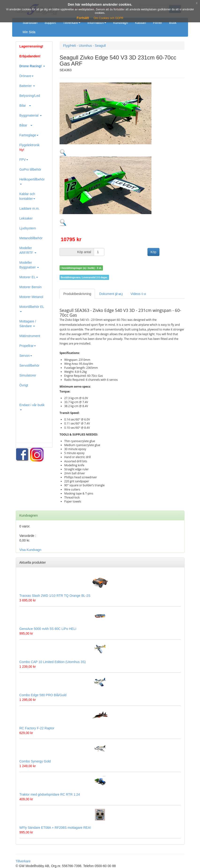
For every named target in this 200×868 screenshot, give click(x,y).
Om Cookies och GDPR (108, 18)
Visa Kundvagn (30, 550)
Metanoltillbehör (31, 238)
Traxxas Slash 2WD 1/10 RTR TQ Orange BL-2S (55, 596)
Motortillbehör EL (32, 308)
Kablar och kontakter (27, 196)
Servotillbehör (30, 365)
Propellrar (28, 346)
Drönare (27, 76)
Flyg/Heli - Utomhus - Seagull (84, 46)
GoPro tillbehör (30, 169)
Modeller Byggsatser (29, 265)
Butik (173, 23)
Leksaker (26, 218)
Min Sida (29, 32)
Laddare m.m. (30, 208)
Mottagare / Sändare (28, 324)
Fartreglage (29, 135)
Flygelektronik (30, 147)
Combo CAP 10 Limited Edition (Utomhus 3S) (53, 662)
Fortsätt (83, 18)
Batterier (27, 86)
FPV (24, 160)
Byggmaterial (31, 115)
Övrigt (24, 385)
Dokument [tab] (111, 294)
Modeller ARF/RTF (28, 250)
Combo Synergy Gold (35, 761)
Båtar (26, 125)
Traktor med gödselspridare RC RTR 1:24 (50, 794)
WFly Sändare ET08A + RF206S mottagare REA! (55, 828)
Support (50, 23)
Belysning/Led (30, 96)
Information (97, 23)
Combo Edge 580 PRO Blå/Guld (43, 695)
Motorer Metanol (31, 297)
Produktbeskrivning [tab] (77, 294)
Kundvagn (121, 23)
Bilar (25, 106)
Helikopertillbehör (32, 181)
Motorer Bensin (31, 287)
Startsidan (30, 23)
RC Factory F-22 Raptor (37, 728)
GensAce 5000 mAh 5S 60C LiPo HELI (48, 629)
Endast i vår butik (32, 407)
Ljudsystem (28, 228)
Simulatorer (28, 375)
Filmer (157, 23)
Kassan (141, 23)
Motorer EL (29, 277)
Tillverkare (72, 23)
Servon (26, 356)
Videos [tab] (138, 294)
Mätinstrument (30, 336)
